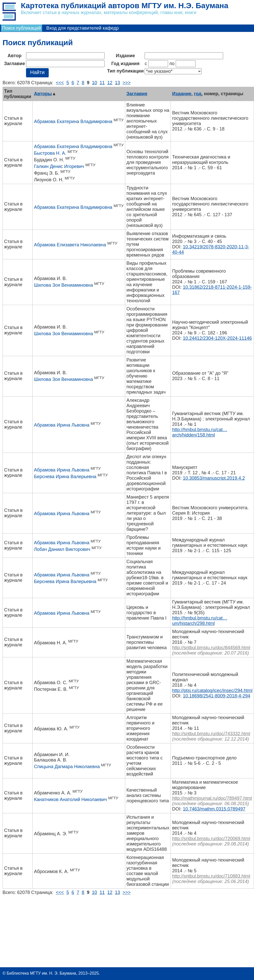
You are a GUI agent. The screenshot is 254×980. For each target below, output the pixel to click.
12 (110, 83)
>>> (127, 83)
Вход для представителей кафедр (83, 28)
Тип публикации (125, 71)
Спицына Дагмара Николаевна (67, 767)
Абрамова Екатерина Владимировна (73, 122)
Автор (15, 56)
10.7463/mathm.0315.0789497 (214, 809)
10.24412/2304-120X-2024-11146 (217, 338)
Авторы (43, 94)
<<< (60, 83)
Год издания (125, 64)
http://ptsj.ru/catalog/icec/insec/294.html (212, 691)
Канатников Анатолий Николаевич (70, 800)
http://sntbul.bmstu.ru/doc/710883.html (211, 876)
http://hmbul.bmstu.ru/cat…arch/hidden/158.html (200, 432)
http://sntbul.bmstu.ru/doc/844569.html (211, 648)
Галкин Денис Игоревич (59, 166)
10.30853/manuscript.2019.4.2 (214, 478)
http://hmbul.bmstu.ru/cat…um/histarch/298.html (200, 621)
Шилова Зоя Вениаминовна (63, 285)
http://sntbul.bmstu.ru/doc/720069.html (211, 839)
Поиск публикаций (22, 28)
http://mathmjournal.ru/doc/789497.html (212, 798)
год (198, 94)
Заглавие (15, 64)
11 (102, 83)
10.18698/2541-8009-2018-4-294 (217, 696)
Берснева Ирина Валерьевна (65, 477)
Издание (125, 56)
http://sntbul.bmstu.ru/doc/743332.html (211, 734)
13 (118, 83)
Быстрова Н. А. (50, 153)
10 (94, 83)
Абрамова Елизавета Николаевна (70, 245)
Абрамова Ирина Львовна (62, 425)
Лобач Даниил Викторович (62, 549)
